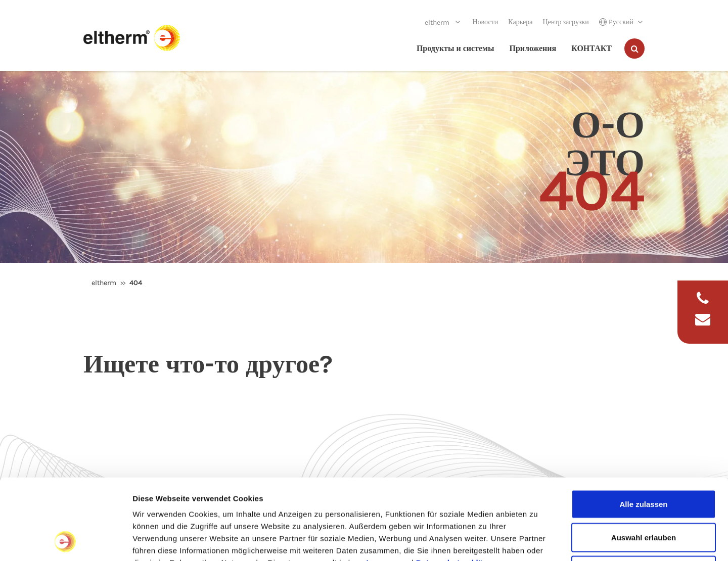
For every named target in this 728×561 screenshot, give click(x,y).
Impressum (388, 487)
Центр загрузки (565, 22)
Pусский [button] (616, 22)
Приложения (533, 48)
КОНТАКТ (591, 48)
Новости (485, 22)
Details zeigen (538, 541)
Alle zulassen (643, 428)
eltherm (438, 22)
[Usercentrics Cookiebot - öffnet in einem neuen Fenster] (65, 541)
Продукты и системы (456, 48)
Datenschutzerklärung (459, 487)
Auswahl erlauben (644, 462)
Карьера (520, 22)
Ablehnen (644, 495)
